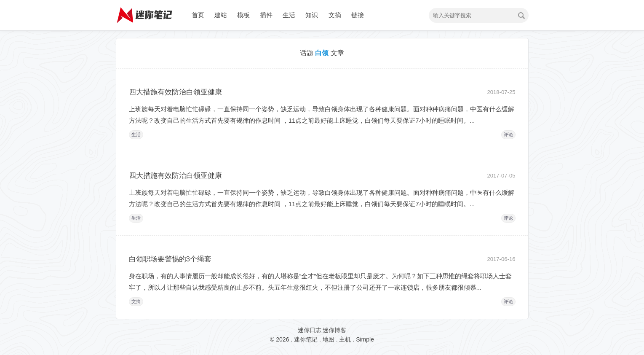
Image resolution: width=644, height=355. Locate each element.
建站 (221, 15)
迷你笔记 (306, 339)
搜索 (521, 16)
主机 (345, 339)
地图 (329, 339)
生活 (289, 15)
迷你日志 (310, 330)
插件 (266, 15)
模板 (243, 15)
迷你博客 (334, 330)
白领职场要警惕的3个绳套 (170, 259)
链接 (358, 15)
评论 (508, 134)
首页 (198, 15)
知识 (312, 15)
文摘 (335, 15)
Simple (365, 339)
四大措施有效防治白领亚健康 (175, 92)
